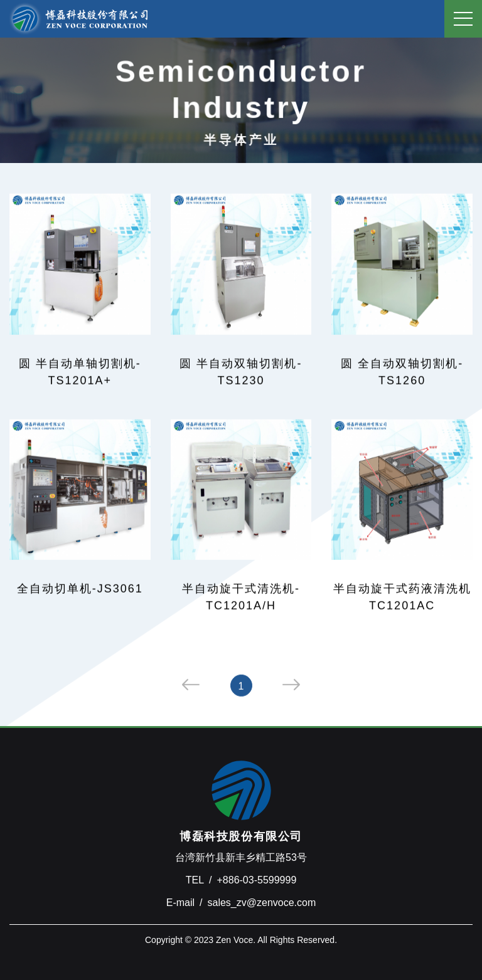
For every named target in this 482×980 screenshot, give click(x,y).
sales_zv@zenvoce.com (262, 903)
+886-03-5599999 (257, 880)
